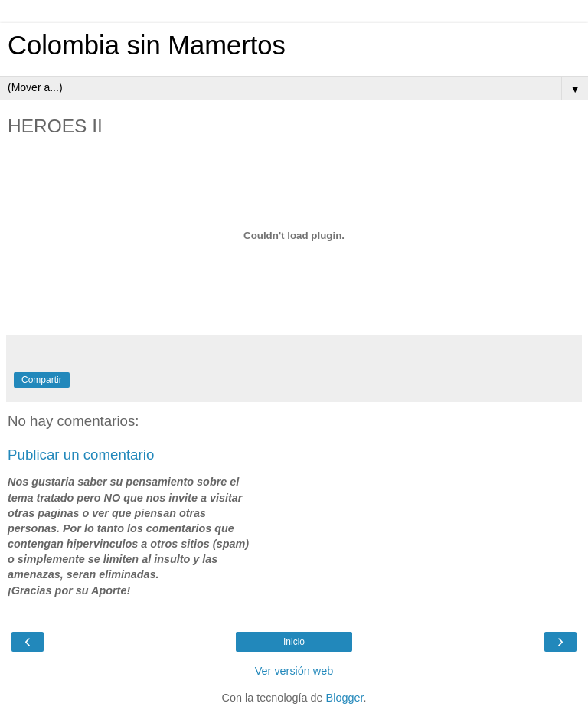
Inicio (294, 642)
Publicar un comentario (81, 455)
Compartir (42, 380)
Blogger (345, 698)
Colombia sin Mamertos (147, 45)
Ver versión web (294, 671)
